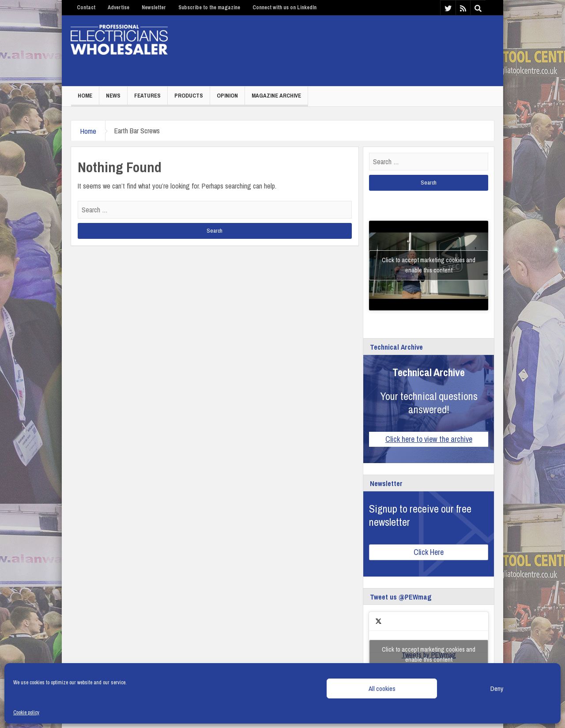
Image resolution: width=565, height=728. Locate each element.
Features (147, 96)
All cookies (382, 688)
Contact (86, 8)
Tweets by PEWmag (429, 655)
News (113, 96)
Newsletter (154, 8)
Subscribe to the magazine (209, 8)
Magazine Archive (276, 96)
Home (85, 96)
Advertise (119, 8)
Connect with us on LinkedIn (284, 8)
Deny (497, 688)
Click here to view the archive (429, 439)
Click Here (429, 552)
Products (189, 96)
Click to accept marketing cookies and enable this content (429, 265)
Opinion (227, 96)
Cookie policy (26, 713)
